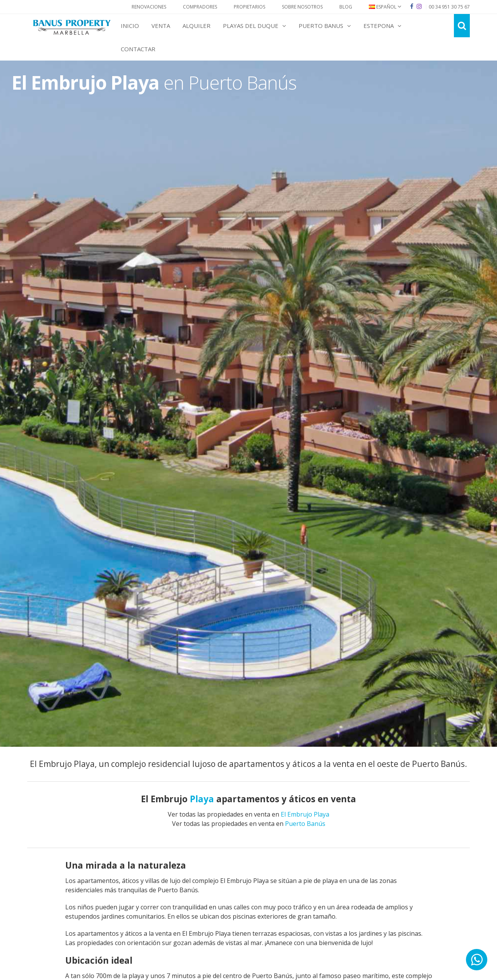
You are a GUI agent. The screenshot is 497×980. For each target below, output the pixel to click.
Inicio (130, 26)
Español (385, 7)
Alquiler (196, 26)
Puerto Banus (325, 26)
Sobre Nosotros (302, 7)
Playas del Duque (255, 26)
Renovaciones (149, 7)
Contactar (138, 49)
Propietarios (249, 7)
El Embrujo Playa (305, 814)
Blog (346, 7)
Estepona (382, 26)
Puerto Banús (305, 824)
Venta (161, 26)
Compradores (200, 7)
